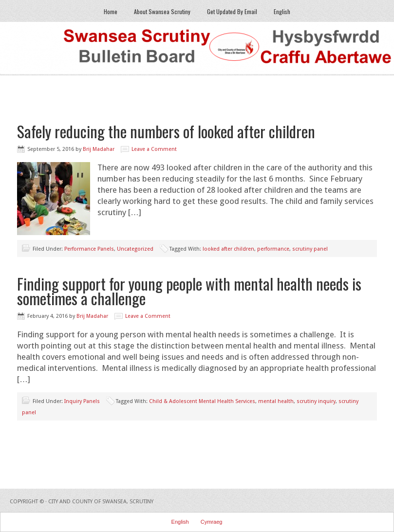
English (282, 11)
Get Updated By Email (232, 11)
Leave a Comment (154, 149)
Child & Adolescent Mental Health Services (202, 401)
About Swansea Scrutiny (162, 11)
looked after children (228, 249)
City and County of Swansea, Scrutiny (101, 502)
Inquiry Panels (82, 401)
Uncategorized (135, 249)
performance (273, 249)
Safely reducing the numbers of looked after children (166, 131)
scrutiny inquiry (316, 401)
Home (111, 11)
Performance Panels (89, 249)
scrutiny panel (310, 249)
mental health (276, 401)
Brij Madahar (99, 149)
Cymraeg (212, 522)
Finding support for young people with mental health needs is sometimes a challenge (189, 291)
